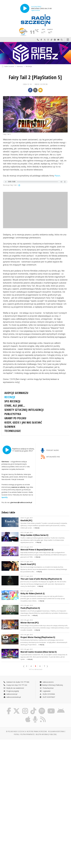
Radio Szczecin (8, 66)
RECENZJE (29, 66)
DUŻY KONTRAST (47, 697)
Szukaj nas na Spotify (55, 40)
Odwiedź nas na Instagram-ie (48, 40)
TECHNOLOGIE (13, 431)
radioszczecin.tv (47, 682)
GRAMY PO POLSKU (15, 418)
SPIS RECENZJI (12, 401)
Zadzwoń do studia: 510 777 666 (16, 682)
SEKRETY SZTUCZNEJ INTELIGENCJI (24, 410)
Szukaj (62, 40)
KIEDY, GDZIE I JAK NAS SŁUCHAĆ (23, 422)
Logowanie (45, 691)
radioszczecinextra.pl (12, 697)
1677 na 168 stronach (36, 669)
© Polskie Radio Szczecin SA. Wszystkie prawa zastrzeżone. (27, 731)
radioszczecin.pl (10, 694)
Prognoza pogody (11, 691)
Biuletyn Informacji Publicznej (51, 685)
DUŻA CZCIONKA (47, 694)
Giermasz (20, 66)
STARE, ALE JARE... (15, 406)
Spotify (4, 497)
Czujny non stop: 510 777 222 (15, 685)
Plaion (57, 176)
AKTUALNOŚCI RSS (50, 457)
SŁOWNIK (10, 427)
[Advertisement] (35, 757)
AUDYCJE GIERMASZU (16, 393)
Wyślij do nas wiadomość (58, 40)
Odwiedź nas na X (45, 40)
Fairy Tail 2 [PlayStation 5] (35, 77)
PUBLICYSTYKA (13, 414)
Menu (68, 40)
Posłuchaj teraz (47, 688)
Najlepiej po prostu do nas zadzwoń (38, 40)
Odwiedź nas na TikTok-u (51, 40)
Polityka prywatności (28, 734)
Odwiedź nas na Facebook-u (41, 40)
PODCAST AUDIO (50, 450)
